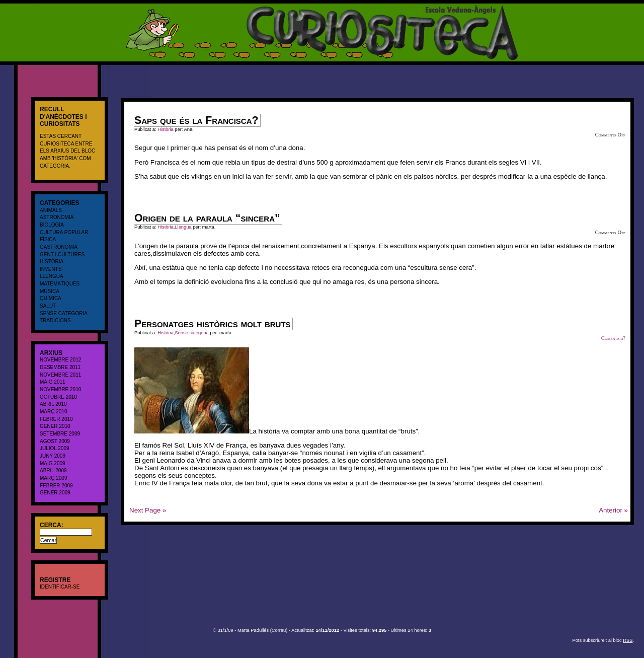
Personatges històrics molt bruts (213, 324)
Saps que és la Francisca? (196, 120)
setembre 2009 (60, 434)
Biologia (52, 225)
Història (52, 262)
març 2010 (53, 412)
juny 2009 (53, 456)
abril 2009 (53, 470)
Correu (279, 630)
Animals (51, 210)
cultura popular (64, 232)
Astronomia (57, 217)
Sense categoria (64, 313)
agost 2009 (55, 441)
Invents (51, 269)
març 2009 (53, 478)
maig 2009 (53, 463)
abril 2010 (53, 404)
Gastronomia (59, 247)
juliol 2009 (55, 448)
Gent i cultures (62, 254)
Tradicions (55, 320)
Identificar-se (60, 587)
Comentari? (613, 338)
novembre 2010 (60, 389)
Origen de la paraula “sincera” (207, 218)
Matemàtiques (60, 284)
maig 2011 (53, 382)
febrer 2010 (56, 419)
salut (48, 306)
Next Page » (148, 510)
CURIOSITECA (23, 7)
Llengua (52, 276)
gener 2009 (55, 493)
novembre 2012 (60, 360)
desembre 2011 (60, 367)
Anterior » (613, 510)
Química (51, 298)
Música (50, 291)
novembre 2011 (60, 375)
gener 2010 (55, 426)
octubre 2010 (58, 397)
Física (48, 239)
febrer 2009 (56, 486)
